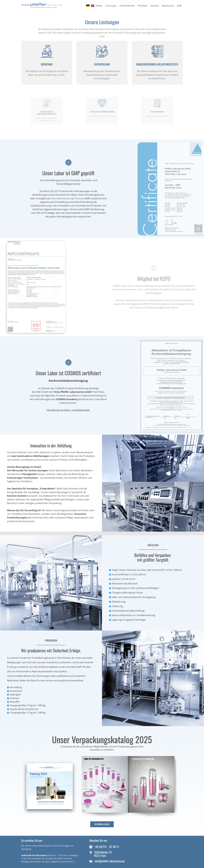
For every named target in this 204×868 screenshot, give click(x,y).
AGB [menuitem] (179, 6)
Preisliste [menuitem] (142, 6)
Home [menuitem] (99, 6)
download (102, 824)
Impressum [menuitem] (168, 6)
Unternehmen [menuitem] (127, 6)
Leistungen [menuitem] (111, 6)
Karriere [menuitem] (155, 6)
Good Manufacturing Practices (67, 198)
